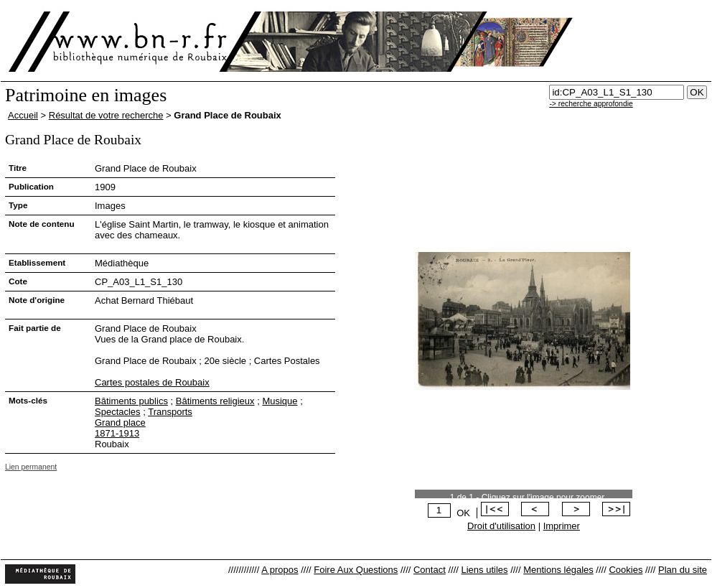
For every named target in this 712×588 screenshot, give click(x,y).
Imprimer (562, 526)
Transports (170, 412)
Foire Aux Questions (356, 570)
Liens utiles (484, 570)
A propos (280, 570)
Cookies (626, 570)
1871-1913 (117, 433)
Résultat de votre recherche (106, 115)
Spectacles (118, 412)
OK (463, 513)
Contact (430, 570)
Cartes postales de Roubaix (152, 382)
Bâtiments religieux (215, 401)
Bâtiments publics (131, 401)
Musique (280, 401)
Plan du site (683, 570)
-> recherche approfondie (591, 104)
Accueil (23, 115)
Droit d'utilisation (501, 526)
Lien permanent (31, 467)
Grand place (120, 423)
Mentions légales (558, 570)
